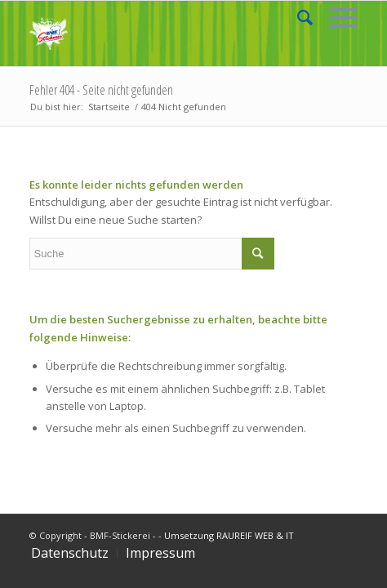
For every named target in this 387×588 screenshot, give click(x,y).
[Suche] (297, 17)
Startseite (109, 107)
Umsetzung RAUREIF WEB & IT (229, 535)
